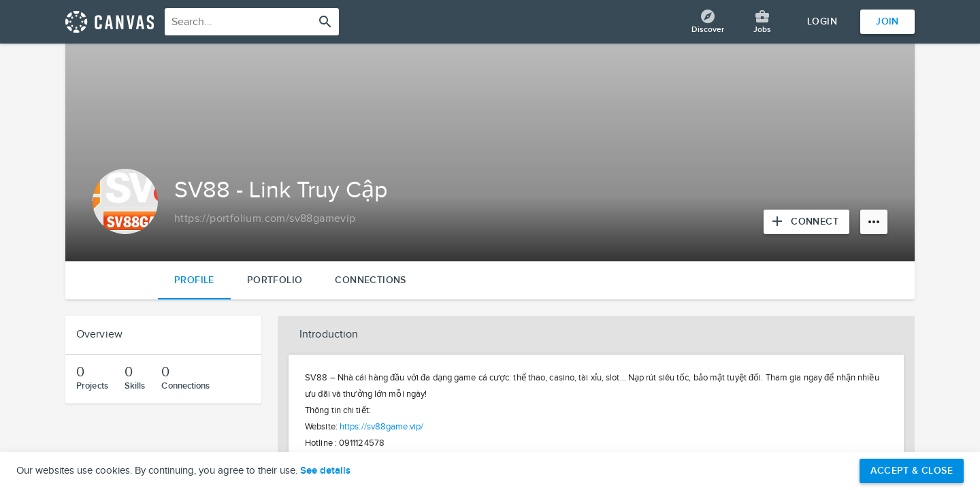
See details (325, 471)
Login (822, 21)
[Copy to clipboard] (265, 219)
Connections (370, 280)
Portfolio (275, 280)
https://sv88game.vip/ (381, 427)
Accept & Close (912, 471)
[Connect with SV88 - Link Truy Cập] (806, 222)
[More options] (874, 222)
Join (887, 21)
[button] (596, 335)
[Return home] (110, 22)
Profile (194, 280)
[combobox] (252, 22)
